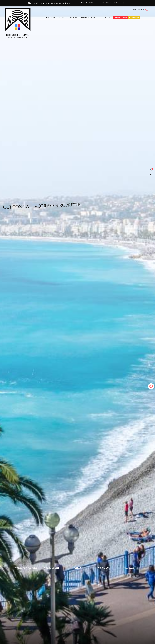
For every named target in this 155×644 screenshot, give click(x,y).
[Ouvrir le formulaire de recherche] (145, 10)
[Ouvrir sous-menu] (63, 18)
